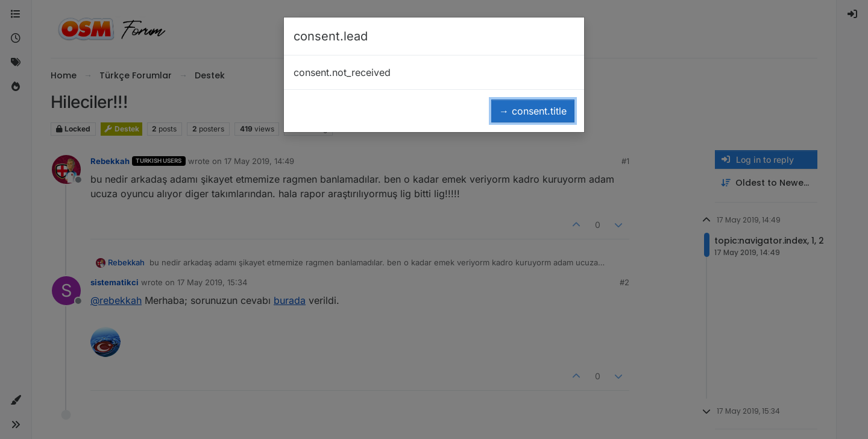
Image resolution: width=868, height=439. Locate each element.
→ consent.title (533, 111)
